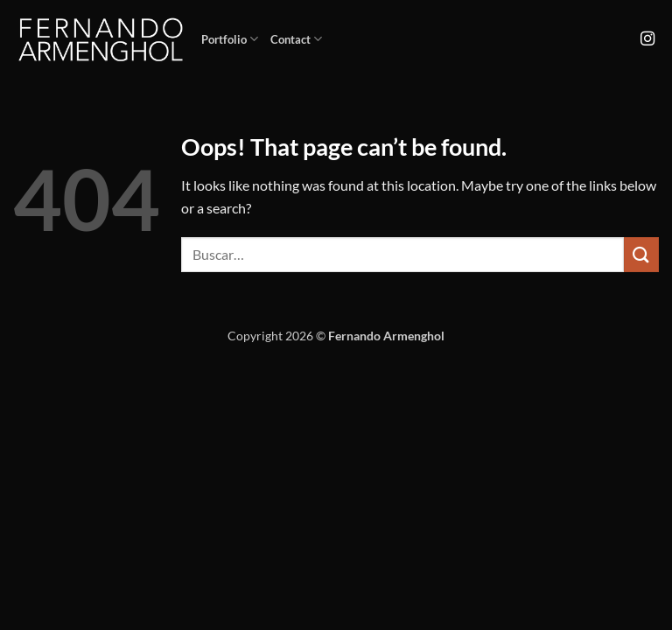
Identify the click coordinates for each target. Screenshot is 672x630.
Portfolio (230, 39)
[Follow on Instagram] (647, 39)
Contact (296, 39)
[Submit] (641, 254)
